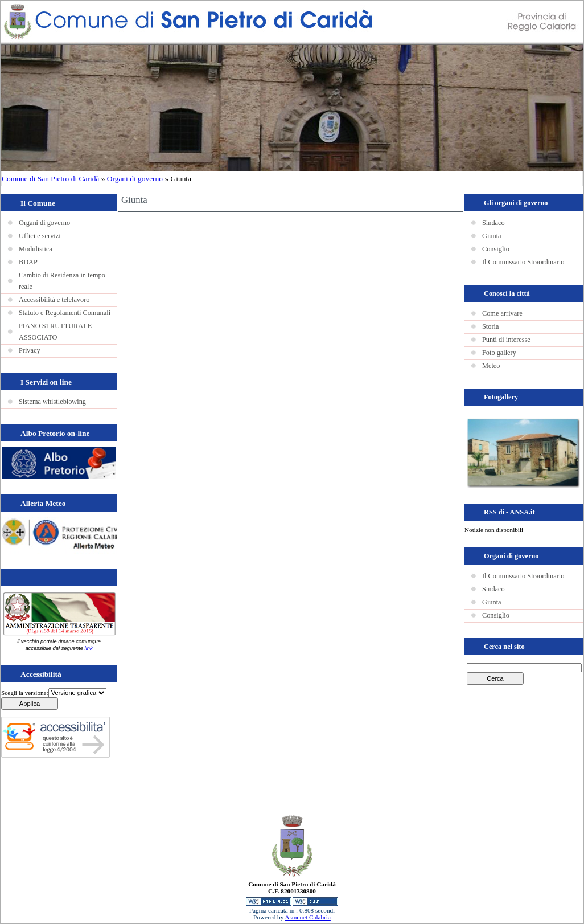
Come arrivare (502, 313)
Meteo (491, 366)
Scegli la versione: (25, 693)
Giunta (492, 236)
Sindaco (493, 223)
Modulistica (36, 249)
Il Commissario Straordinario (523, 262)
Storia (490, 326)
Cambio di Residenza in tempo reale (62, 281)
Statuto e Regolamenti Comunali (65, 313)
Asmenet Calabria (307, 917)
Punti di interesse (506, 340)
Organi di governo (135, 179)
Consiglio (496, 249)
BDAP (28, 262)
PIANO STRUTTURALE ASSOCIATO (55, 332)
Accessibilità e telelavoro (54, 300)
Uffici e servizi (40, 236)
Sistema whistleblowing (52, 402)
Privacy (30, 350)
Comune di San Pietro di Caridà (50, 179)
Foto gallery (499, 353)
